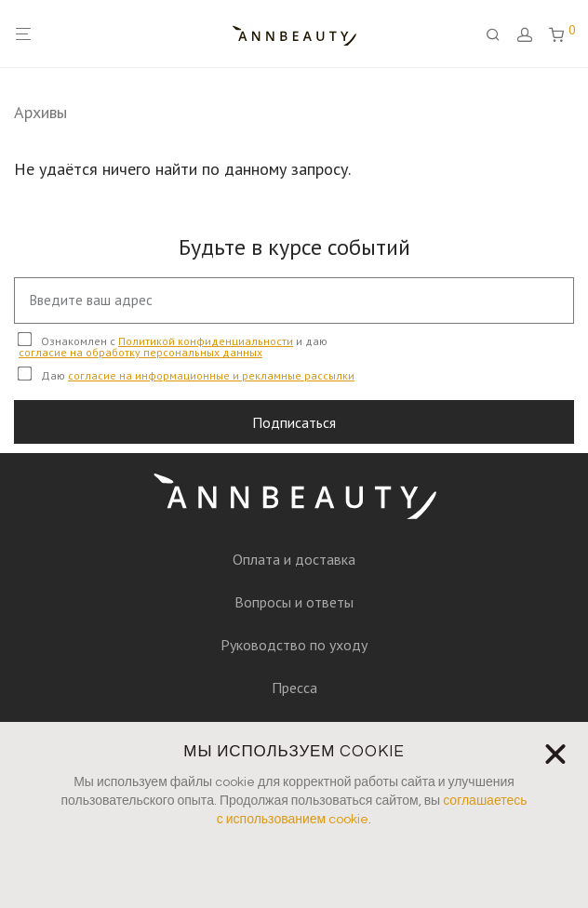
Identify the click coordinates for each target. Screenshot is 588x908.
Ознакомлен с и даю (173, 346)
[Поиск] (500, 35)
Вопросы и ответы (294, 602)
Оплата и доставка (294, 559)
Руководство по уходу (294, 645)
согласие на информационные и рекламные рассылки (211, 375)
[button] (555, 754)
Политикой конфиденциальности (206, 341)
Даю (187, 374)
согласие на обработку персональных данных (140, 352)
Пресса (294, 688)
